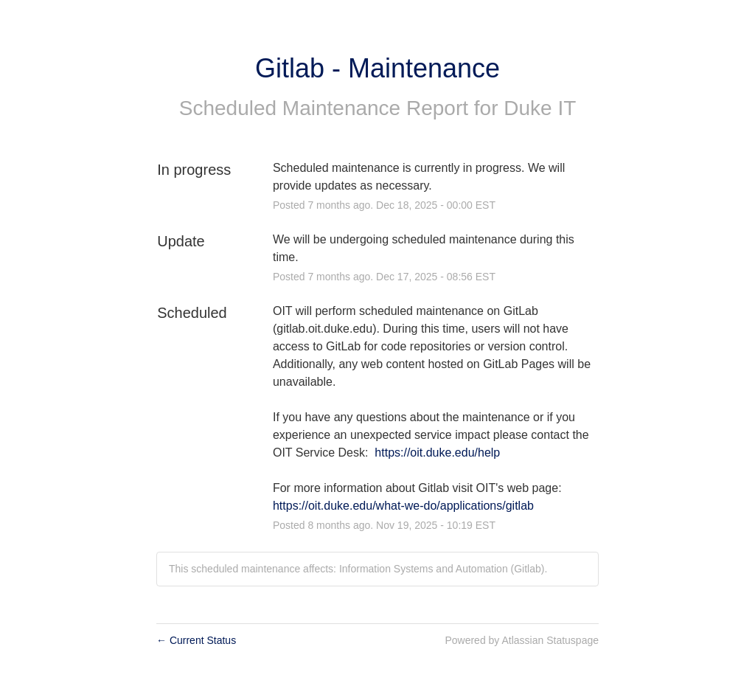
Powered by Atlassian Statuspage (522, 640)
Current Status (196, 640)
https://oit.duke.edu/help (437, 453)
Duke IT (540, 108)
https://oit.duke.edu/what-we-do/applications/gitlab (403, 506)
